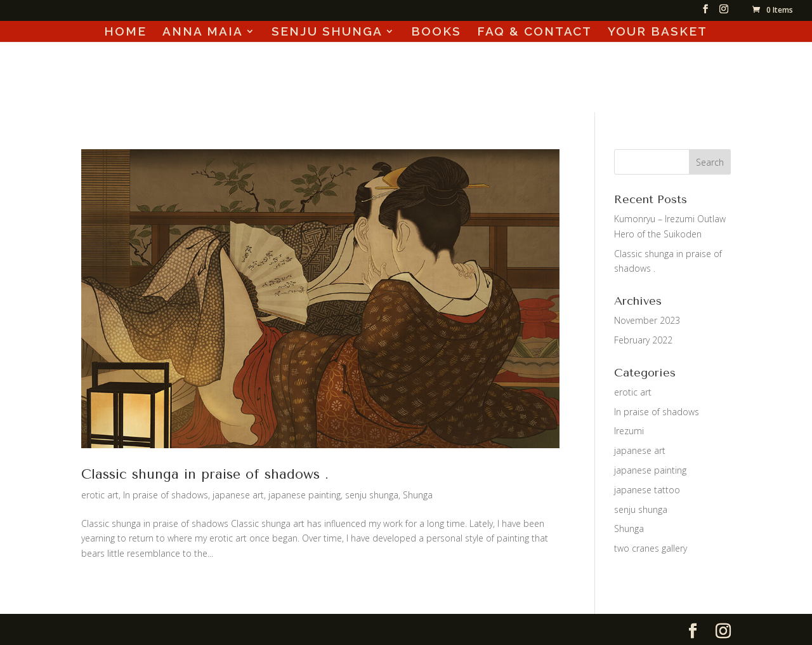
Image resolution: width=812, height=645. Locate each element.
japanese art (238, 495)
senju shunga (372, 495)
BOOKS (436, 32)
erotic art (100, 495)
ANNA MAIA (203, 32)
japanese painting (304, 495)
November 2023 (647, 320)
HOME (125, 32)
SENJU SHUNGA (327, 32)
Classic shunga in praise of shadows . (205, 474)
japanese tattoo (647, 490)
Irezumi (629, 431)
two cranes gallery (651, 548)
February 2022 (643, 340)
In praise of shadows (166, 495)
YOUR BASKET (658, 32)
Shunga (418, 495)
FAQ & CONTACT (534, 32)
